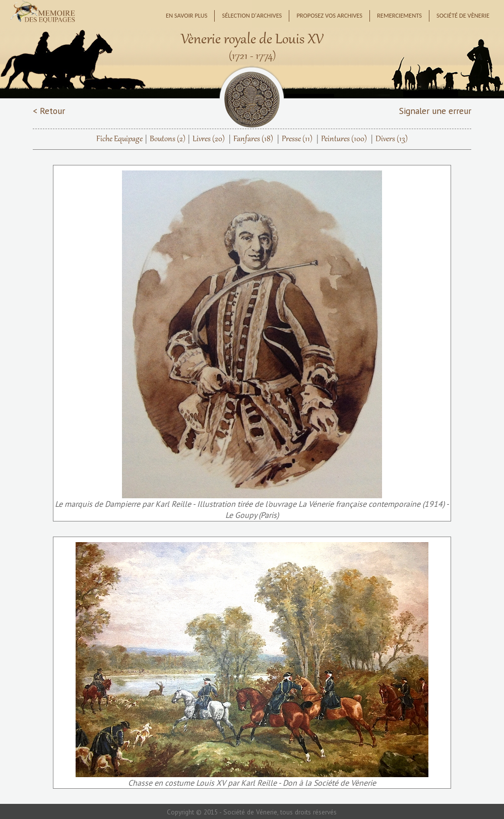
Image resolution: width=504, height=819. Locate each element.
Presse (297, 139)
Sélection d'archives (252, 15)
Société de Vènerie (463, 15)
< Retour (49, 111)
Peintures (344, 139)
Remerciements (399, 15)
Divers (392, 139)
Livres (209, 139)
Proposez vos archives (329, 15)
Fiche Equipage (119, 139)
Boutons (168, 139)
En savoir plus (187, 15)
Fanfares (253, 139)
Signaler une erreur (435, 111)
